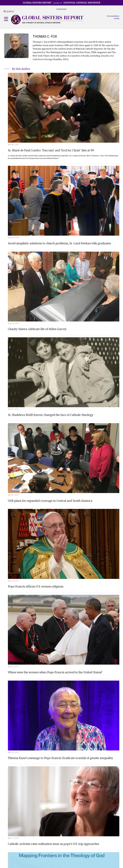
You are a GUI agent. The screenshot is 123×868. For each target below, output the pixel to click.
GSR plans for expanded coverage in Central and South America (50, 501)
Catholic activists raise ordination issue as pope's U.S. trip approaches (53, 844)
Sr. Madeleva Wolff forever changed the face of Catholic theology (51, 415)
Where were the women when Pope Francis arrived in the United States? (55, 672)
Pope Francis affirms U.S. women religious (36, 587)
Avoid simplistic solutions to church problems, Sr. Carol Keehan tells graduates (59, 243)
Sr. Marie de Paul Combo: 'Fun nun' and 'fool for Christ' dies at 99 (51, 150)
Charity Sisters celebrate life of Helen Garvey (37, 329)
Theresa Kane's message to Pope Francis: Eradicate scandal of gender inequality (60, 758)
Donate (117, 18)
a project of (62, 3)
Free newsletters (113, 16)
